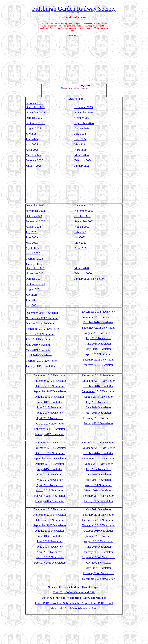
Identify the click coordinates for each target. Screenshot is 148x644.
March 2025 (33, 155)
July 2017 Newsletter (50, 402)
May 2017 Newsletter (50, 413)
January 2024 (82, 166)
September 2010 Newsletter (98, 536)
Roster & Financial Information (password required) (74, 598)
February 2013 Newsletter (50, 563)
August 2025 (33, 128)
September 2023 (35, 221)
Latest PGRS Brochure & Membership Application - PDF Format (74, 603)
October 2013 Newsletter (50, 520)
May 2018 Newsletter (98, 349)
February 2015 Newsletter (50, 496)
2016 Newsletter (105, 391)
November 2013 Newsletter (50, 515)
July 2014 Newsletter (98, 469)
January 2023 (34, 264)
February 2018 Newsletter (98, 360)
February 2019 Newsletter (41, 361)
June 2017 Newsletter (50, 407)
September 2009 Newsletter (98, 557)
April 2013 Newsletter (50, 552)
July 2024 (80, 134)
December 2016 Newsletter (98, 375)
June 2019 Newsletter (39, 345)
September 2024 (84, 123)
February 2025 (34, 160)
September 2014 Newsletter (98, 458)
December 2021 (35, 268)
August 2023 (33, 227)
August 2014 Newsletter (98, 464)
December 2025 (35, 107)
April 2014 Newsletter (98, 485)
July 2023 (32, 232)
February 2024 (83, 160)
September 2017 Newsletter (50, 391)
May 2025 (32, 144)
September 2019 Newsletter (42, 329)
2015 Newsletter (53, 490)
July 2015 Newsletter (50, 469)
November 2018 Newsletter (98, 317)
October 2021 (34, 279)
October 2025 (34, 118)
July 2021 (32, 295)
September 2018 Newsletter (98, 328)
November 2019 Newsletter (42, 318)
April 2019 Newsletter (39, 355)
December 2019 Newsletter (42, 313)
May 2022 (80, 243)
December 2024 (84, 107)
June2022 (80, 237)
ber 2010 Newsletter (103, 525)
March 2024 (82, 155)
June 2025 (32, 139)
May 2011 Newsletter (98, 509)
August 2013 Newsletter (50, 531)
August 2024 (82, 128)
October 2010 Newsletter (98, 531)
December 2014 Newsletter (98, 442)
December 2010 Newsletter (98, 520)
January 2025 (34, 166)
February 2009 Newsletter (98, 573)
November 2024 (84, 112)
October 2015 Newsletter (50, 453)
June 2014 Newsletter (98, 474)
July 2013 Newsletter (50, 536)
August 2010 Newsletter (98, 541)
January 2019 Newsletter (40, 366)
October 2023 (34, 216)
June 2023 (32, 237)
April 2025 (32, 150)
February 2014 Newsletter (98, 496)
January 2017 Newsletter (50, 434)
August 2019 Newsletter (40, 334)
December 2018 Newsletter (98, 312)
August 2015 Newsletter (50, 464)
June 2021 (32, 300)
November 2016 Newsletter (98, 381)
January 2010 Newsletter (98, 552)
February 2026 (34, 103)
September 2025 (35, 123)
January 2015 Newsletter (50, 501)
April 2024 (81, 150)
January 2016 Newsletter (98, 423)
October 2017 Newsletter (50, 386)
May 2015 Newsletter (50, 480)
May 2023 (32, 243)
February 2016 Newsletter (98, 418)
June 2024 (80, 139)
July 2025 (32, 134)
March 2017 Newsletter (50, 424)
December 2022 (84, 205)
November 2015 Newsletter (50, 448)
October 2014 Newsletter (98, 453)
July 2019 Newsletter (38, 339)
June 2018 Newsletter (98, 344)
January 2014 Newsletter (98, 501)
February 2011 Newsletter (98, 515)
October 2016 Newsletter (98, 386)
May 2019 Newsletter (39, 350)
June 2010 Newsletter (98, 547)
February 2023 (34, 259)
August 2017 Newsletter (50, 397)
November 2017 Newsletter (50, 381)
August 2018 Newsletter (98, 333)
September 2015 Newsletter (50, 458)
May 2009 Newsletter (98, 568)
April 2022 (81, 248)
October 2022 (82, 216)
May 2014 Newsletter (98, 480)
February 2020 (83, 273)
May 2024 (80, 144)
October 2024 (82, 118)
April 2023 (32, 248)
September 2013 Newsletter (50, 525)
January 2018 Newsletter (98, 365)
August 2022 (82, 227)
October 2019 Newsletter (41, 323)
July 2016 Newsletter (98, 402)
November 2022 (84, 211)
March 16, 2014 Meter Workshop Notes (74, 608)
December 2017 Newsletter (50, 375)
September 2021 (35, 284)
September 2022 (84, 221)
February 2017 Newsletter (50, 429)
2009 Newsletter (101, 563)
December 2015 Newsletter (50, 442)
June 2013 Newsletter (50, 541)
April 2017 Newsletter (50, 418)
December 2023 (35, 205)
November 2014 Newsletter (98, 448)
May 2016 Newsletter (98, 413)
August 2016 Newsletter (98, 397)
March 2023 (33, 253)
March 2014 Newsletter (98, 490)
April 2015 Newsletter (50, 485)
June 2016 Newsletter (98, 407)
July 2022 (80, 232)
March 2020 (82, 268)
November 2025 (35, 112)
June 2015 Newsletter (50, 474)
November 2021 (35, 273)
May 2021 (32, 305)
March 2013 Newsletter (50, 557)
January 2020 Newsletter (89, 279)
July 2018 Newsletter (98, 338)
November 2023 (35, 211)
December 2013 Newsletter (50, 509)
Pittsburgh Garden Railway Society (74, 9)
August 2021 (33, 289)
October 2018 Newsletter (98, 322)
